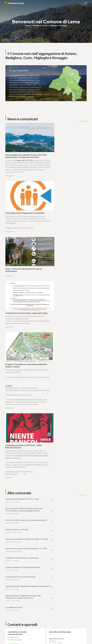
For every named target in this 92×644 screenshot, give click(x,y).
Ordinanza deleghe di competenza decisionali (65, 366)
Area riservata (60, 638)
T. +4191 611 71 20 (53, 595)
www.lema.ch (12, 431)
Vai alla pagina (14, 448)
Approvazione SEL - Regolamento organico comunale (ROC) (64, 377)
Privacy (34, 638)
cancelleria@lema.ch (15, 429)
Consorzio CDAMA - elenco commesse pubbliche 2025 (20, 344)
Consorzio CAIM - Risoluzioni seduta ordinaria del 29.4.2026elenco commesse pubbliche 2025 (64, 331)
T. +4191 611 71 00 (13, 426)
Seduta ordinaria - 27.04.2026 (59, 343)
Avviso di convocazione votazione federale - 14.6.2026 (64, 356)
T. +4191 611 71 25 (13, 470)
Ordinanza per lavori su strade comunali (20, 376)
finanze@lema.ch (53, 598)
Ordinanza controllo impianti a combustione (22, 366)
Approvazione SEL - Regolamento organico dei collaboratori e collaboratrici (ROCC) (23, 389)
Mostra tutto (83, 121)
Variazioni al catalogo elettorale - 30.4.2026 (22, 329)
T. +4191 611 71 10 (11, 616)
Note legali (41, 638)
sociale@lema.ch (11, 619)
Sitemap (47, 638)
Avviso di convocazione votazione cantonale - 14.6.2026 (23, 356)
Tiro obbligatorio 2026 (56, 388)
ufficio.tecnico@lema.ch (16, 472)
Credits (53, 638)
